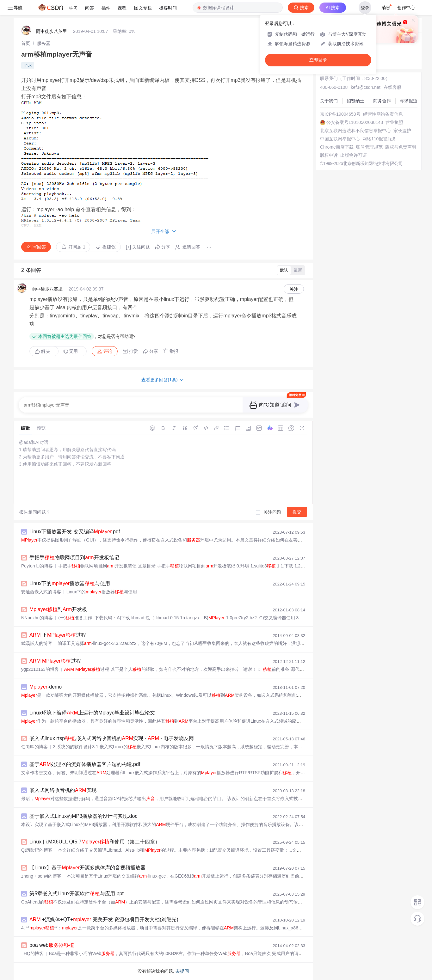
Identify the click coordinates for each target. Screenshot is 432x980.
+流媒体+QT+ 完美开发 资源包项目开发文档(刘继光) (104, 919)
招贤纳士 (355, 101)
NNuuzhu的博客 (37, 618)
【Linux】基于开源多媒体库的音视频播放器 (87, 868)
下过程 (58, 635)
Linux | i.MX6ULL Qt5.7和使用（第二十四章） (95, 842)
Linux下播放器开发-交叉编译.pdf (75, 532)
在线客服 (392, 87)
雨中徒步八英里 (52, 31)
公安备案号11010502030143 (355, 122)
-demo (46, 687)
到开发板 (58, 609)
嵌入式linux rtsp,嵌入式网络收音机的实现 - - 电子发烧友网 (112, 738)
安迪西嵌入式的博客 (41, 592)
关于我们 (329, 101)
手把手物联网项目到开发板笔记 (74, 557)
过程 (55, 661)
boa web (52, 945)
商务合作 (382, 101)
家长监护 (402, 131)
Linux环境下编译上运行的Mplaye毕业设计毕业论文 (92, 713)
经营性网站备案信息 (383, 114)
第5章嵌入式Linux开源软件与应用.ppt (77, 894)
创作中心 (406, 8)
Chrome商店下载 (337, 147)
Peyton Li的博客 (37, 566)
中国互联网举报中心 (340, 139)
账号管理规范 (369, 147)
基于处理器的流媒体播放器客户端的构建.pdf (85, 764)
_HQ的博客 (32, 953)
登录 (365, 8)
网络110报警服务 (379, 139)
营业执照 (394, 122)
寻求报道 (409, 101)
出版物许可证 (354, 155)
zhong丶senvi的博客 (41, 876)
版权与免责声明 (401, 147)
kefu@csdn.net (366, 87)
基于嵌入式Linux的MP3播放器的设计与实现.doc (83, 816)
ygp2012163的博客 (40, 669)
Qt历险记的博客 (37, 850)
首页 (26, 43)
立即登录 (318, 60)
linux (28, 65)
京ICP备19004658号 (340, 114)
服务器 (44, 43)
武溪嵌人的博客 (37, 643)
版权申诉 (329, 155)
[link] (26, 43)
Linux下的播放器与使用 (70, 583)
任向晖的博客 (34, 747)
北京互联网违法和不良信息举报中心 (355, 131)
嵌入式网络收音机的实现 (63, 790)
